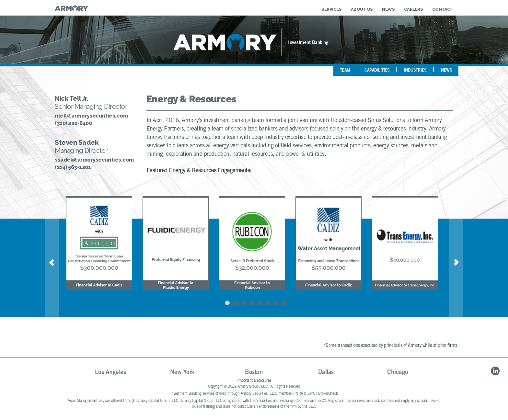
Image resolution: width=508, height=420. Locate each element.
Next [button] (456, 262)
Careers (414, 9)
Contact (443, 9)
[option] (103, 244)
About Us (362, 9)
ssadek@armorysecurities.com (94, 160)
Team (345, 71)
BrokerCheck (328, 394)
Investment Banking (308, 43)
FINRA (298, 394)
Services (331, 9)
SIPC (311, 394)
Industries (415, 71)
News (388, 9)
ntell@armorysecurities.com (91, 116)
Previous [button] (52, 262)
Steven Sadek (76, 142)
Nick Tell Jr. (71, 98)
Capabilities (377, 71)
